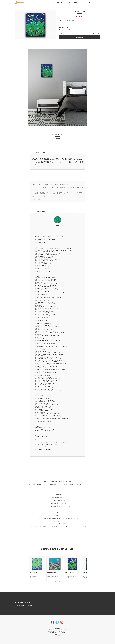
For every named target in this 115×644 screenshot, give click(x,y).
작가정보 (72, 21)
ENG (89, 2)
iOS (69, 603)
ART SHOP (56, 2)
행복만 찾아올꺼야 (33, 573)
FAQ (69, 2)
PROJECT (64, 2)
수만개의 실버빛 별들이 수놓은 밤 (71, 573)
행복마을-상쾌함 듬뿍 (52, 573)
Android (90, 603)
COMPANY (76, 2)
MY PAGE (83, 2)
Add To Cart (80, 37)
